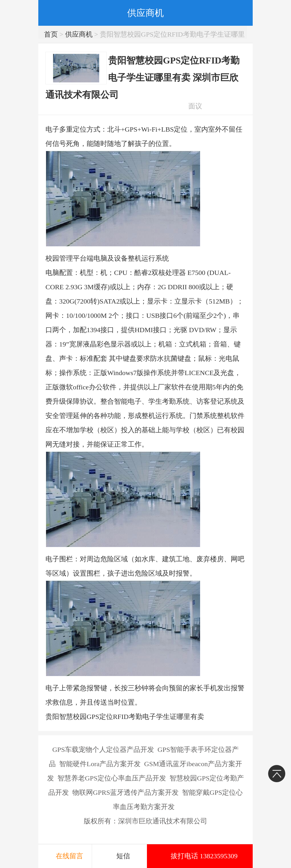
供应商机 (79, 34)
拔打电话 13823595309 (204, 856)
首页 (51, 34)
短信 (123, 856)
